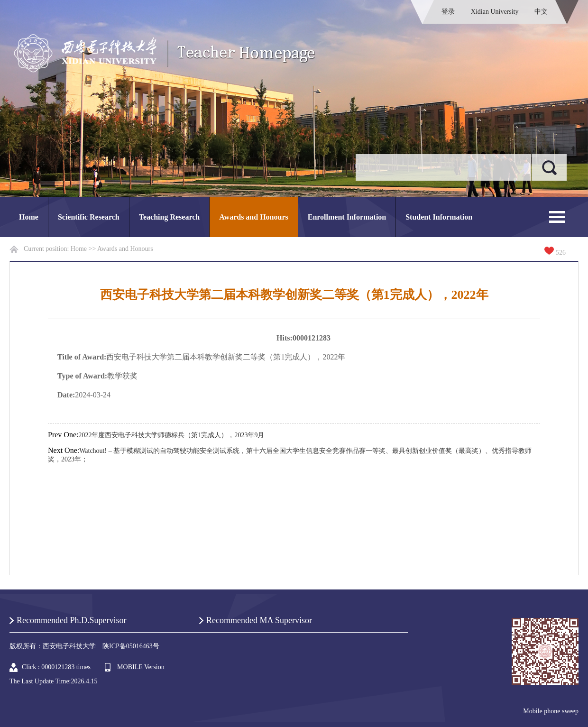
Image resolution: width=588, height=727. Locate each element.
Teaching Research (169, 217)
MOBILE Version (141, 667)
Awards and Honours (254, 217)
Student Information (439, 217)
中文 (541, 12)
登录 (448, 12)
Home (29, 217)
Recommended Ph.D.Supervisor (71, 620)
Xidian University (495, 12)
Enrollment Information (347, 217)
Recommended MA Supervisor (259, 620)
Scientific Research (89, 217)
